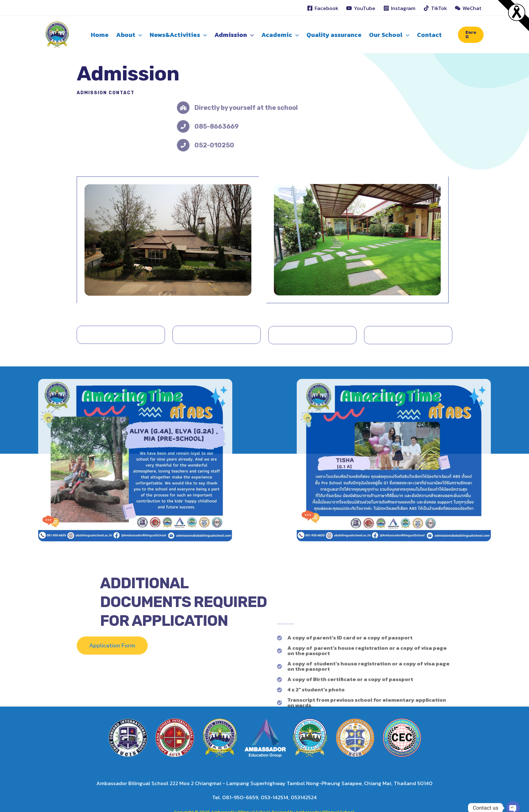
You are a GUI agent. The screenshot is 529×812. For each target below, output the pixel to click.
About (129, 35)
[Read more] (517, 12)
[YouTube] (361, 8)
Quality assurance (334, 35)
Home (100, 35)
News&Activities (178, 35)
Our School (389, 35)
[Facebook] (323, 8)
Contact (429, 35)
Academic (280, 35)
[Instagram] (399, 8)
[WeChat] (468, 8)
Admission (234, 35)
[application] (139, 35)
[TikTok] (435, 8)
